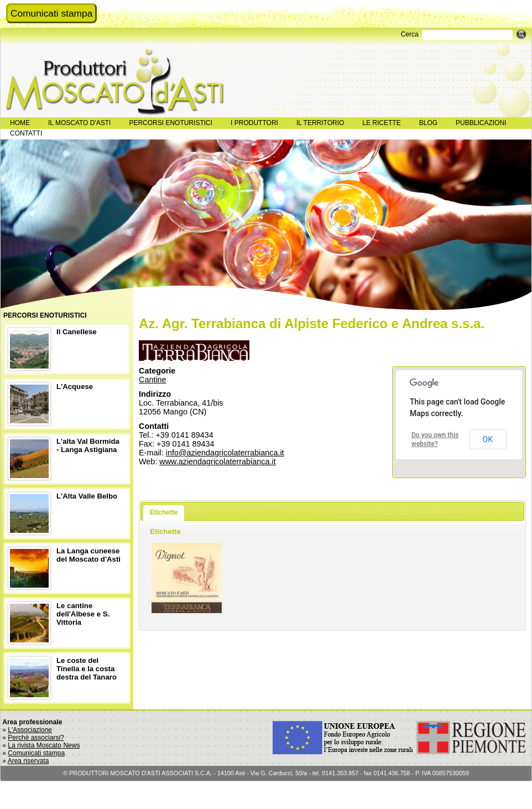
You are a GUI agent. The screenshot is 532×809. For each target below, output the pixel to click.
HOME (20, 123)
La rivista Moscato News (44, 745)
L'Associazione (30, 730)
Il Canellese (77, 332)
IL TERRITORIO (320, 123)
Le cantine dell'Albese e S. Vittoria (83, 614)
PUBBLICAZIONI (481, 123)
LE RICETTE (381, 123)
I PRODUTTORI (254, 123)
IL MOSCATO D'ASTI (79, 123)
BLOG (428, 123)
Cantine (153, 380)
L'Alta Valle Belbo (87, 496)
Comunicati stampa (51, 13)
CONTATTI (26, 133)
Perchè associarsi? (36, 738)
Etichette (164, 512)
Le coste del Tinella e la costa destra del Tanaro (87, 669)
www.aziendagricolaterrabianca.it (217, 461)
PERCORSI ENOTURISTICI (171, 123)
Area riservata (28, 761)
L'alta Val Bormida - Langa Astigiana (88, 445)
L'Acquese (75, 387)
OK (488, 439)
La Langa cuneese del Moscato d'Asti (88, 555)
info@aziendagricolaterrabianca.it (225, 453)
